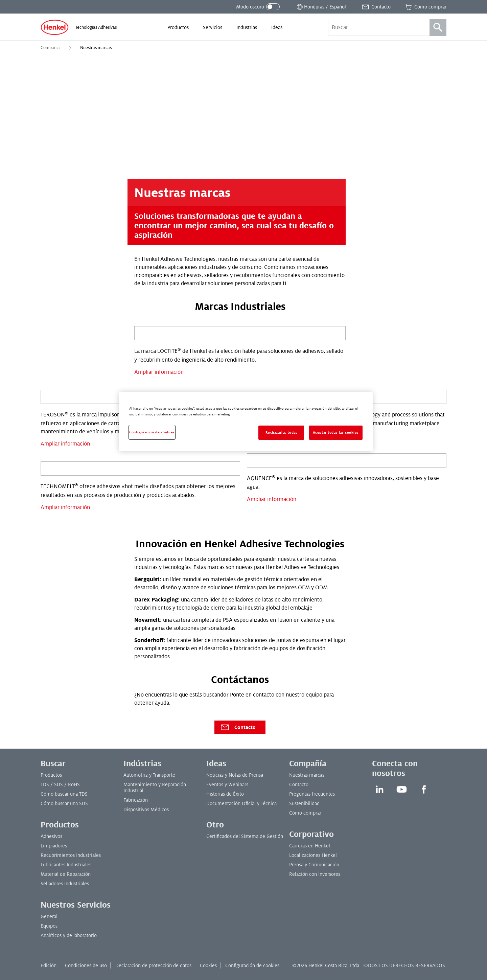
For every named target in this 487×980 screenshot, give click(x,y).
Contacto (238, 727)
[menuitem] (178, 27)
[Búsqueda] (438, 27)
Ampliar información (159, 372)
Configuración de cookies (252, 965)
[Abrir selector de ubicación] (321, 7)
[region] (246, 422)
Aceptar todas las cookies (336, 432)
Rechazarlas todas (282, 432)
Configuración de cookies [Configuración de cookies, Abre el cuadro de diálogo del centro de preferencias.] (152, 432)
